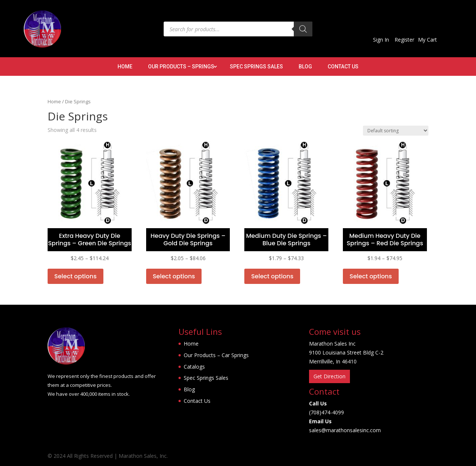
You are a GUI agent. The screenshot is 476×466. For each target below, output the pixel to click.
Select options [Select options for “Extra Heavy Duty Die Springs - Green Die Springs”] (75, 276)
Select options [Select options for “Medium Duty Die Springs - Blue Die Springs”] (272, 276)
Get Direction (329, 376)
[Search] (303, 29)
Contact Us (343, 67)
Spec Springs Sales (256, 67)
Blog (305, 67)
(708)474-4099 (327, 412)
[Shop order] (396, 131)
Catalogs (194, 367)
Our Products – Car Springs (216, 355)
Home (125, 67)
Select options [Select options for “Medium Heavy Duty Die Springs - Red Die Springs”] (371, 276)
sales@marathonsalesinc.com (345, 430)
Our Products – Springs (181, 67)
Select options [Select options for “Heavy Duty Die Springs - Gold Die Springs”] (174, 276)
